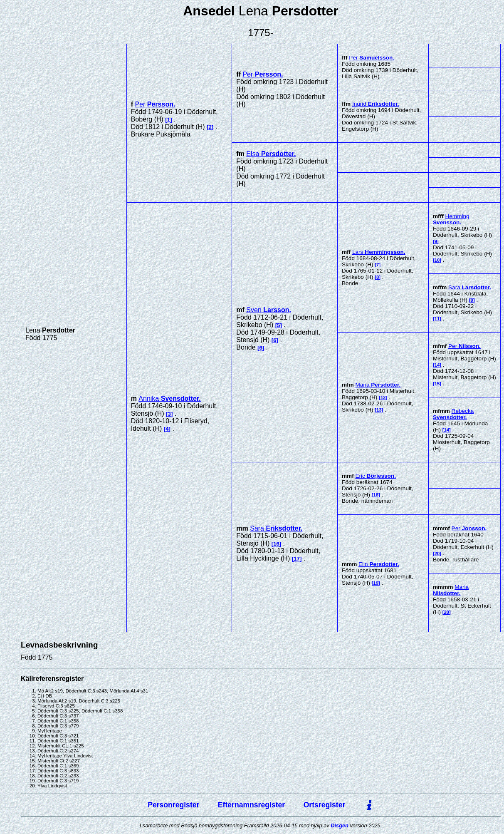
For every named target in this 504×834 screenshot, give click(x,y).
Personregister (173, 805)
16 (276, 544)
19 (376, 583)
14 (437, 365)
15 (437, 384)
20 (437, 554)
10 (437, 260)
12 (383, 397)
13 (379, 410)
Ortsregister (325, 805)
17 (297, 559)
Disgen (340, 825)
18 (376, 495)
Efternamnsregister (251, 805)
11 (437, 319)
